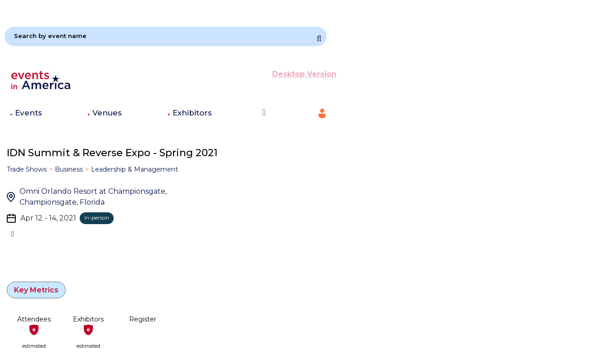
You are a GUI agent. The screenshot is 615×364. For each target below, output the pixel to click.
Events (29, 113)
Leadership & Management (135, 169)
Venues (107, 113)
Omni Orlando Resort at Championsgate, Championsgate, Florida (93, 197)
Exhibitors (192, 113)
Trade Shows (27, 169)
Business (69, 169)
